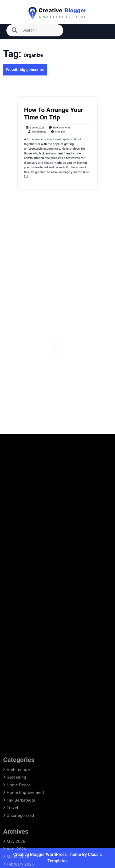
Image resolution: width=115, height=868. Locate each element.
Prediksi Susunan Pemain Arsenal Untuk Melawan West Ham (57, 348)
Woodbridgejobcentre (25, 70)
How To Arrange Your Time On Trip (54, 117)
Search (54, 341)
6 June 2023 (37, 129)
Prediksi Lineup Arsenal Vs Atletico (57, 350)
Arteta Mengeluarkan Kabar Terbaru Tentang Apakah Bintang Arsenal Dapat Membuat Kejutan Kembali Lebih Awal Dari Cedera (58, 355)
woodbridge (38, 133)
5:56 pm (57, 133)
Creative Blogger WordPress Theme (47, 854)
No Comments (58, 129)
